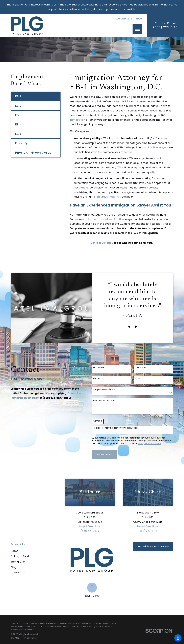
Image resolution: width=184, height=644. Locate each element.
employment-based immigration (103, 219)
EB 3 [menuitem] (18, 115)
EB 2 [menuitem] (18, 106)
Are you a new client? (104, 389)
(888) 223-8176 (165, 27)
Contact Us (18, 572)
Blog (139, 19)
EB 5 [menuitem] (18, 134)
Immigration (19, 562)
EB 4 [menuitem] (18, 124)
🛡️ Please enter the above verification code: (116, 428)
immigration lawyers (155, 148)
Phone (96, 378)
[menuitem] (38, 551)
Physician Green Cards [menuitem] (33, 153)
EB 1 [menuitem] (18, 96)
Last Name (140, 367)
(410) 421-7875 (90, 531)
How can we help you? (105, 400)
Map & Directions (90, 526)
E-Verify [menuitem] (22, 143)
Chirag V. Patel (20, 556)
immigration (77, 120)
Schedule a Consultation (153, 547)
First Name (99, 367)
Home (15, 551)
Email (138, 378)
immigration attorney (108, 197)
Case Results (124, 19)
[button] (178, 638)
